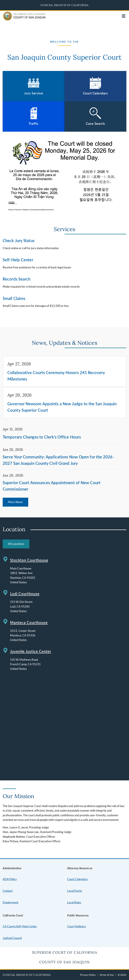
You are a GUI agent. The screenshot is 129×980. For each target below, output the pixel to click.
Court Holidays (77, 926)
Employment (10, 902)
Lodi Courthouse (25, 594)
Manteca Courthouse (29, 623)
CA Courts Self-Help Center (20, 926)
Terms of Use (107, 975)
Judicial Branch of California (64, 5)
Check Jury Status (19, 240)
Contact (8, 891)
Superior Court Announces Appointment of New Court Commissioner (52, 486)
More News (15, 502)
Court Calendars (77, 879)
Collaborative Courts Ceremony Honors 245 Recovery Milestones (56, 376)
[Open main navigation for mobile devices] (124, 16)
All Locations (16, 544)
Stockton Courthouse (29, 560)
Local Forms (75, 891)
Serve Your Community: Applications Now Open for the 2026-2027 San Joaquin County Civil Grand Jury (58, 460)
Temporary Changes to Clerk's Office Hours (42, 437)
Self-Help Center (18, 260)
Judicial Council (12, 938)
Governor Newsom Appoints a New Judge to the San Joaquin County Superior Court (62, 407)
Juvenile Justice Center (31, 651)
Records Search (17, 279)
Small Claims (14, 298)
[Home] (17, 18)
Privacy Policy (88, 975)
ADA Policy (10, 879)
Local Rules (74, 902)
